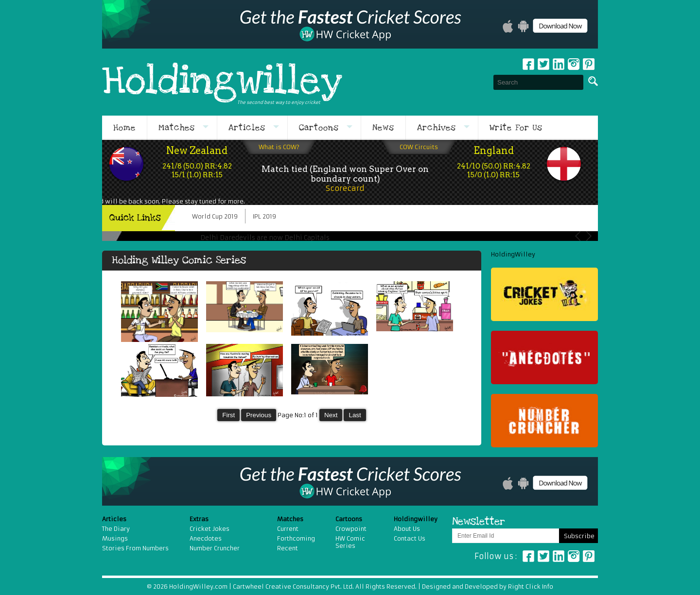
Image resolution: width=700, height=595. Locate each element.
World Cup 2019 (215, 216)
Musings (115, 538)
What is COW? (279, 147)
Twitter (543, 64)
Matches (177, 128)
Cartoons (319, 128)
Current (288, 529)
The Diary (116, 529)
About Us (407, 529)
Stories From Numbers (135, 548)
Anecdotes (206, 538)
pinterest (589, 64)
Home (124, 128)
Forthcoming (296, 538)
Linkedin (559, 64)
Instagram (574, 64)
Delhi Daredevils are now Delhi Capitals (265, 238)
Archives (437, 128)
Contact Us (410, 538)
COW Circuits (419, 147)
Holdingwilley (222, 82)
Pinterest (589, 556)
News (383, 128)
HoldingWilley (513, 254)
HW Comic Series (350, 542)
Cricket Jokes (210, 529)
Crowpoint (351, 529)
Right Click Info (530, 586)
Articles (247, 128)
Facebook (528, 64)
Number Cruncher (215, 548)
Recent (288, 548)
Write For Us (516, 128)
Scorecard (345, 188)
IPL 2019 (264, 216)
